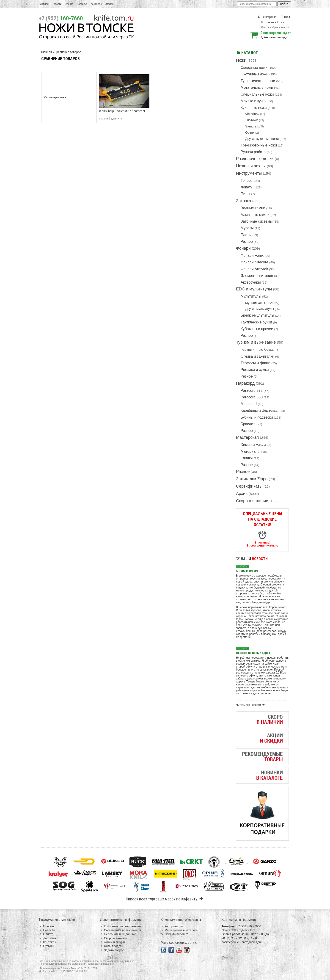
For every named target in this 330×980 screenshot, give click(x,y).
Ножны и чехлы (251, 166)
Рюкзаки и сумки (255, 370)
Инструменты (249, 173)
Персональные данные (118, 934)
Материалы (250, 451)
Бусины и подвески (257, 417)
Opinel (250, 133)
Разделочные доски (255, 159)
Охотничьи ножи (254, 74)
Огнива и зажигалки (257, 356)
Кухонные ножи (254, 108)
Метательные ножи (257, 87)
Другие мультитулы (260, 309)
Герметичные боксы (258, 349)
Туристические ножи (258, 81)
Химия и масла (253, 445)
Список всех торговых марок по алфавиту (165, 899)
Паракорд (245, 383)
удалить (116, 118)
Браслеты (249, 424)
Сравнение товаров (68, 52)
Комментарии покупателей (120, 926)
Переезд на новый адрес (253, 653)
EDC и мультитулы (254, 289)
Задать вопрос (112, 950)
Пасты (246, 235)
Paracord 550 (252, 397)
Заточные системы (257, 221)
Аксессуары (251, 282)
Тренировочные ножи (259, 145)
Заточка (244, 201)
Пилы (245, 194)
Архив (242, 494)
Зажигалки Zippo (252, 479)
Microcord (249, 404)
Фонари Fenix (252, 255)
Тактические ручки (256, 322)
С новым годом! (247, 571)
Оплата (69, 4)
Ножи (241, 60)
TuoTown (252, 120)
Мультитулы (251, 296)
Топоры (247, 181)
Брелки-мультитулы (257, 315)
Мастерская (247, 437)
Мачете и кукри (254, 101)
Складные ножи (254, 68)
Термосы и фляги (255, 363)
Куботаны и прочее (257, 329)
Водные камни (253, 208)
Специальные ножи (257, 94)
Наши (252, 559)
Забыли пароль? (174, 934)
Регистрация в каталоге (179, 930)
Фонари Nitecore (254, 262)
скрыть (104, 118)
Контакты (96, 4)
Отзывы (109, 4)
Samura (251, 126)
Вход (285, 17)
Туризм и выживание (256, 342)
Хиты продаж (111, 946)
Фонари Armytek (254, 269)
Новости (57, 4)
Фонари (243, 248)
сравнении (270, 22)
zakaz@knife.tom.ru (245, 930)
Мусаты (247, 228)
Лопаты (247, 187)
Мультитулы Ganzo (259, 303)
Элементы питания (257, 276)
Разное (247, 242)
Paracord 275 (252, 391)
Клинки (247, 458)
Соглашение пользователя (120, 930)
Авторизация (172, 926)
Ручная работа (253, 152)
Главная (44, 4)
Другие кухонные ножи (262, 139)
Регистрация (267, 17)
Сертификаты (249, 486)
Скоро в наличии (252, 501)
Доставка (82, 4)
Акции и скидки (112, 942)
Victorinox (252, 114)
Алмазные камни (255, 215)
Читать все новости (251, 705)
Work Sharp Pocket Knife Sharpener (122, 111)
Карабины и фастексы (260, 410)
